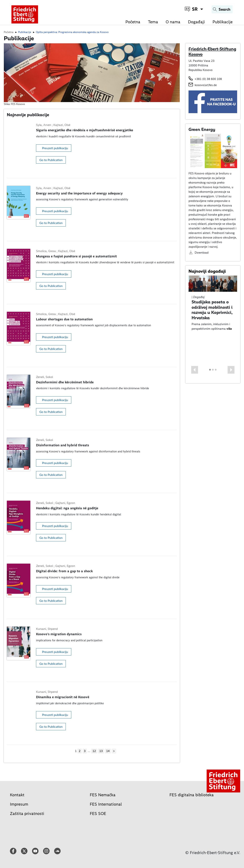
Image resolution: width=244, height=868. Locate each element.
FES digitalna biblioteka (192, 795)
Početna (133, 22)
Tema (153, 22)
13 (101, 751)
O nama (173, 22)
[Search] (222, 9)
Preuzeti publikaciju (55, 148)
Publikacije (223, 22)
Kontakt (17, 795)
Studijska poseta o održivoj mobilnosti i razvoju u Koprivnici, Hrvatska (212, 310)
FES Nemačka (103, 795)
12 (94, 751)
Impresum (19, 804)
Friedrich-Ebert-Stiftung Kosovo (212, 52)
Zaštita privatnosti (27, 814)
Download (202, 253)
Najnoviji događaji (207, 271)
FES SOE (98, 814)
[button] (195, 370)
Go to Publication (51, 160)
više (229, 329)
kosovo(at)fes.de (206, 85)
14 (108, 751)
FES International (106, 804)
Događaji (196, 22)
